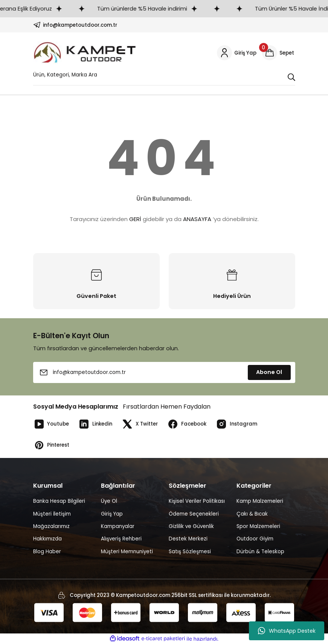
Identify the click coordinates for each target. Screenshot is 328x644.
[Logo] (85, 53)
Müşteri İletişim (52, 514)
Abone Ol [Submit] (269, 372)
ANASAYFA (197, 219)
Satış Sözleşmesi (190, 552)
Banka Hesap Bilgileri (59, 501)
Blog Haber (47, 552)
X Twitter (140, 424)
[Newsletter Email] (164, 372)
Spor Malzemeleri (258, 526)
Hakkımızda (47, 539)
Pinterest (51, 445)
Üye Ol (109, 501)
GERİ (135, 219)
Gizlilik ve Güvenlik (191, 526)
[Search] (164, 77)
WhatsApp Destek (287, 631)
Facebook (187, 424)
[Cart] (279, 53)
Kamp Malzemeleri (260, 501)
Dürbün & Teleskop (260, 552)
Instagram (237, 424)
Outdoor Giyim (255, 539)
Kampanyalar (118, 526)
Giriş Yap (112, 514)
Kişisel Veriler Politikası (197, 501)
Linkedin (95, 424)
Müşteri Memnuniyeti (127, 552)
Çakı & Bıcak (252, 514)
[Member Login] (237, 53)
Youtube (51, 424)
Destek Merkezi (188, 539)
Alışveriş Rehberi (121, 539)
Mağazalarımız (51, 526)
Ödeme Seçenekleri (194, 514)
